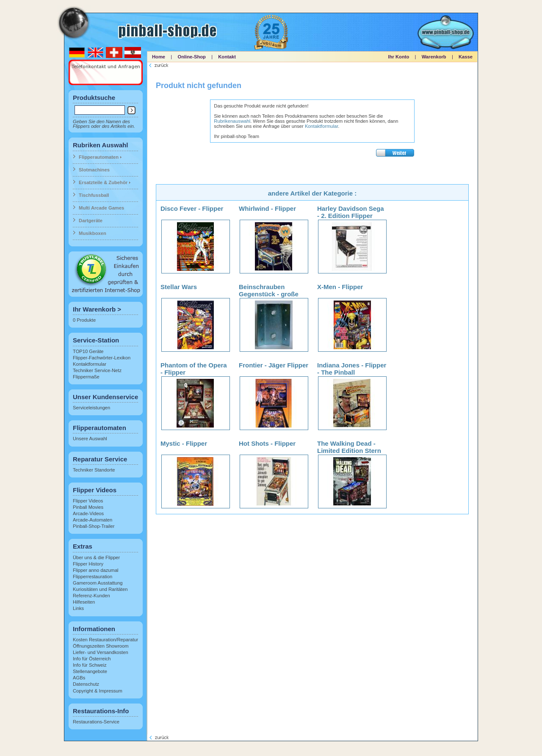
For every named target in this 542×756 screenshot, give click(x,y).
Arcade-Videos (88, 513)
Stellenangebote (90, 671)
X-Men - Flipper (340, 287)
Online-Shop (192, 57)
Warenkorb (434, 57)
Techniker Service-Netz (97, 370)
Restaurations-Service (96, 722)
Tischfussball (94, 195)
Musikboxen (93, 233)
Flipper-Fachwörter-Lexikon (102, 358)
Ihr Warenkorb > (97, 309)
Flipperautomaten (99, 157)
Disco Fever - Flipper (192, 208)
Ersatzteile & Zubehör (103, 182)
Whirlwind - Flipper (267, 208)
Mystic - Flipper (184, 443)
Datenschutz (86, 684)
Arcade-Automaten (93, 520)
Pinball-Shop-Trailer (94, 526)
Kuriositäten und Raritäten (100, 589)
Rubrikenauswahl (232, 121)
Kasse (466, 57)
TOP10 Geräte (88, 351)
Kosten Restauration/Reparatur (105, 640)
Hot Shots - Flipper (267, 443)
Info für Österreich (92, 659)
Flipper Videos (88, 501)
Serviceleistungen (91, 408)
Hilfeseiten (84, 602)
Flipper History (88, 564)
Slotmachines (94, 170)
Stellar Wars (179, 287)
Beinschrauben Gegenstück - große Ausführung (269, 294)
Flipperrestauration (93, 577)
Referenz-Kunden (91, 596)
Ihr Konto (399, 57)
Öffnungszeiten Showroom (101, 646)
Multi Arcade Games (101, 208)
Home (159, 57)
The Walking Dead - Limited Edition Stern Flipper (349, 451)
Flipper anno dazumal (96, 570)
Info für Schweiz (90, 665)
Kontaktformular (90, 364)
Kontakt (227, 57)
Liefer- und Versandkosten (101, 652)
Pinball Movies (88, 507)
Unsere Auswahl (90, 439)
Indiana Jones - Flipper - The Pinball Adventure (352, 372)
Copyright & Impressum (98, 691)
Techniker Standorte (94, 470)
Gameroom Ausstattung (98, 583)
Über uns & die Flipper (96, 557)
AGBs (79, 678)
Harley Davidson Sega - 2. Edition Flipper (351, 212)
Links (78, 608)
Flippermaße (86, 377)
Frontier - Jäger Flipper (274, 365)
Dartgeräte (91, 221)
